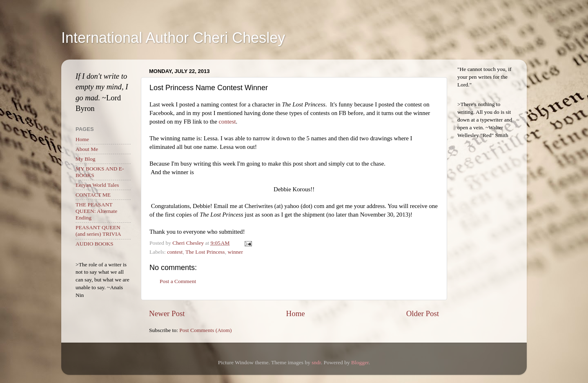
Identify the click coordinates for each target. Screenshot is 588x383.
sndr (316, 362)
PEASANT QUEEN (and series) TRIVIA (98, 231)
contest (227, 122)
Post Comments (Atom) (205, 330)
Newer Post (167, 313)
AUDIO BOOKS (95, 244)
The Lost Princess (205, 252)
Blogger (360, 362)
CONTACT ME (93, 195)
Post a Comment (178, 281)
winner (235, 252)
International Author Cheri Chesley (173, 38)
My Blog (85, 159)
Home (296, 313)
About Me (87, 149)
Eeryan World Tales (97, 185)
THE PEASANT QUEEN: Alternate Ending (96, 211)
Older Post (423, 313)
